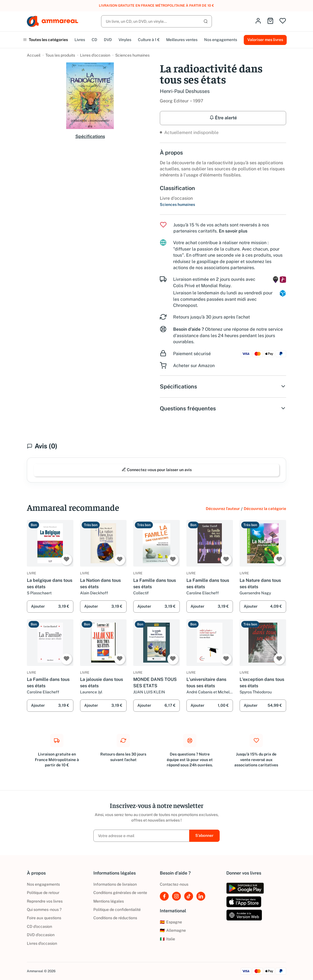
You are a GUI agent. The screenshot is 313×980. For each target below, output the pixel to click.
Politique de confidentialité (117, 910)
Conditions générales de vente (120, 893)
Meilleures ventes (182, 40)
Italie (167, 939)
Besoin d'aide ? (188, 329)
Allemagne (173, 930)
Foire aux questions (44, 918)
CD (94, 40)
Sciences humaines (132, 55)
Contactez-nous (174, 884)
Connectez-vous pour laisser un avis (157, 470)
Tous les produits (60, 55)
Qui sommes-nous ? (44, 910)
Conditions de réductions (115, 918)
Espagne (171, 922)
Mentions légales (109, 901)
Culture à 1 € (149, 40)
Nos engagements (221, 40)
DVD (108, 40)
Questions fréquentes (223, 408)
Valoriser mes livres (265, 40)
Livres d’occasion (95, 55)
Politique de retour (43, 893)
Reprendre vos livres (45, 901)
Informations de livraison (115, 884)
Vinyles (125, 40)
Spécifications (90, 136)
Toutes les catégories (45, 40)
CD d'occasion (39, 926)
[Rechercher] (156, 21)
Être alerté (223, 118)
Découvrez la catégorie (265, 509)
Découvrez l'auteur (223, 509)
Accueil (34, 55)
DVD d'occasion (41, 935)
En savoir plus (233, 231)
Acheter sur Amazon (194, 366)
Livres (80, 40)
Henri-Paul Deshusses (185, 91)
